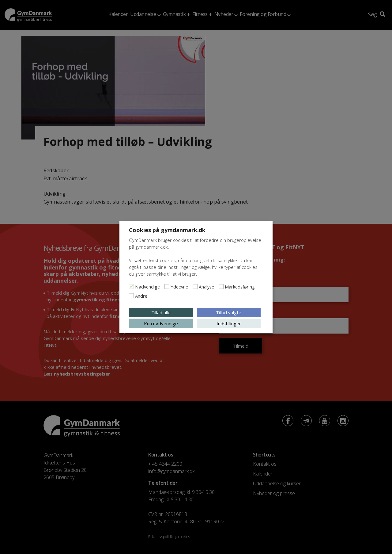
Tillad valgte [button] (229, 312)
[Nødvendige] (131, 286)
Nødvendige (147, 286)
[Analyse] (195, 286)
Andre (141, 296)
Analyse (206, 286)
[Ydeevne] (167, 286)
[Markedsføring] (221, 286)
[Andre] (131, 296)
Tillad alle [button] (161, 312)
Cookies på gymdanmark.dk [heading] (167, 230)
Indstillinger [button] (229, 323)
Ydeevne (179, 286)
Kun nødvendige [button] (161, 323)
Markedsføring (240, 286)
